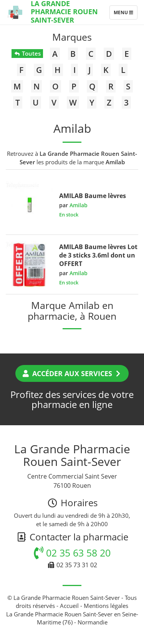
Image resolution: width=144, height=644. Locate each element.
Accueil (69, 606)
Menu (125, 14)
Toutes (27, 53)
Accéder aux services (72, 373)
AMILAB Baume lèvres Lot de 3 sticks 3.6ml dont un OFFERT (98, 255)
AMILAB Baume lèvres (93, 196)
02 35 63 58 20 (72, 553)
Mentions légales (106, 606)
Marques (72, 37)
